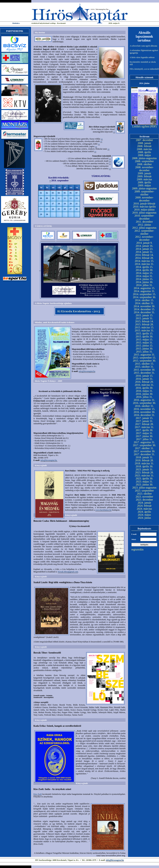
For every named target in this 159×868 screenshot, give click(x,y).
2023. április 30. (144, 478)
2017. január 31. (144, 421)
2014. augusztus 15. (144, 288)
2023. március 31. (144, 475)
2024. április (144, 512)
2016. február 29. (144, 382)
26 (65, 209)
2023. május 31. (144, 482)
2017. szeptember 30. (144, 445)
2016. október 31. (144, 406)
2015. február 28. (144, 324)
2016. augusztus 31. (144, 400)
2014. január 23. (144, 249)
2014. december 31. (144, 312)
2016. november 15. (144, 409)
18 (59, 204)
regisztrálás (137, 549)
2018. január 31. (144, 457)
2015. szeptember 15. (144, 358)
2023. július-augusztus (144, 488)
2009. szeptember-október (144, 193)
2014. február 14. (144, 255)
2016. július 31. (144, 397)
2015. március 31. (144, 330)
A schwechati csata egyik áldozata (143, 46)
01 (41, 193)
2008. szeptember (144, 161)
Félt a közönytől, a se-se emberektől (144, 69)
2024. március (144, 509)
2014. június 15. (144, 279)
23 (47, 209)
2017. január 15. (144, 418)
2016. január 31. (144, 379)
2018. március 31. (144, 463)
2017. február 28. (144, 424)
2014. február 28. (144, 258)
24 (53, 209)
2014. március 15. (144, 261)
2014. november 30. (144, 306)
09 (47, 198)
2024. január (144, 503)
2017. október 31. (144, 448)
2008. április (144, 152)
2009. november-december (144, 199)
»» (114, 132)
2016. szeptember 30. (144, 403)
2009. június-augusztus (144, 188)
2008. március (144, 149)
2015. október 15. (144, 364)
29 (41, 214)
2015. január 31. (144, 318)
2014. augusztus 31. (144, 291)
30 (47, 214)
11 (59, 198)
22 (41, 209)
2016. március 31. (144, 385)
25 (59, 209)
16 (47, 204)
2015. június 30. (144, 349)
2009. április (144, 182)
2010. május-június (144, 210)
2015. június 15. (144, 346)
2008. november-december (144, 169)
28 (77, 209)
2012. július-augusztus (144, 228)
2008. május (144, 155)
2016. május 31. (144, 391)
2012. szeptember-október (144, 232)
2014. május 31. (144, 276)
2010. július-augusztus (144, 213)
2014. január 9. (144, 243)
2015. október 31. (144, 367)
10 (53, 198)
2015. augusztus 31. (144, 355)
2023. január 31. (144, 469)
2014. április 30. (144, 270)
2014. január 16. (144, 246)
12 (65, 198)
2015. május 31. (144, 343)
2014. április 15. (144, 267)
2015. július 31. (144, 352)
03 (53, 193)
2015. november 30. (144, 370)
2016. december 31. (144, 415)
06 (71, 193)
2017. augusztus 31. (144, 442)
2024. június (144, 518)
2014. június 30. (144, 282)
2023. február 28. (144, 472)
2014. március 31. (144, 264)
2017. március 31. (144, 427)
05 (65, 193)
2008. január (144, 143)
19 (65, 204)
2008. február (144, 146)
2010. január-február (144, 204)
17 (53, 204)
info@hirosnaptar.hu (87, 371)
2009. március (144, 179)
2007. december (144, 140)
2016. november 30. (144, 412)
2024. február (144, 506)
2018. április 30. (144, 466)
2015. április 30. (144, 336)
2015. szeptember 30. (144, 361)
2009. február (144, 176)
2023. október (144, 494)
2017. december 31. (144, 454)
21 (77, 204)
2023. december (144, 500)
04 (59, 193)
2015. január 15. (144, 315)
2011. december (144, 222)
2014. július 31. (144, 285)
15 (41, 204)
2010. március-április (144, 207)
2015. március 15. (144, 327)
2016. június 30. (144, 394)
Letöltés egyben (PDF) (144, 126)
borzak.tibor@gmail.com (68, 572)
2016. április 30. (144, 388)
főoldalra (16, 23)
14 (77, 198)
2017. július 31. (144, 439)
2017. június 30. (144, 436)
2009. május (144, 185)
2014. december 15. (144, 309)
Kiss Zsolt (38, 794)
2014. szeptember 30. (144, 297)
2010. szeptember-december (144, 217)
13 (71, 198)
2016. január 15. (144, 376)
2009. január (144, 173)
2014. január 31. (144, 252)
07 (77, 193)
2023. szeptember (144, 491)
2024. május (144, 515)
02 (47, 193)
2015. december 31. (144, 373)
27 (71, 209)
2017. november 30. (144, 451)
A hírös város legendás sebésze (142, 57)
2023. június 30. (144, 485)
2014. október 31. (144, 303)
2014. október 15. (144, 300)
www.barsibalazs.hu (104, 510)
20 (71, 204)
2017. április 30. (144, 430)
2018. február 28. (144, 460)
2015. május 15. (144, 339)
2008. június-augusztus (144, 158)
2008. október (144, 164)
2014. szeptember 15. (144, 294)
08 (41, 198)
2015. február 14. (144, 321)
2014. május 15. (144, 273)
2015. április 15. (144, 333)
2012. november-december (144, 238)
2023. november (144, 497)
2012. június (144, 225)
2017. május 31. (144, 433)
